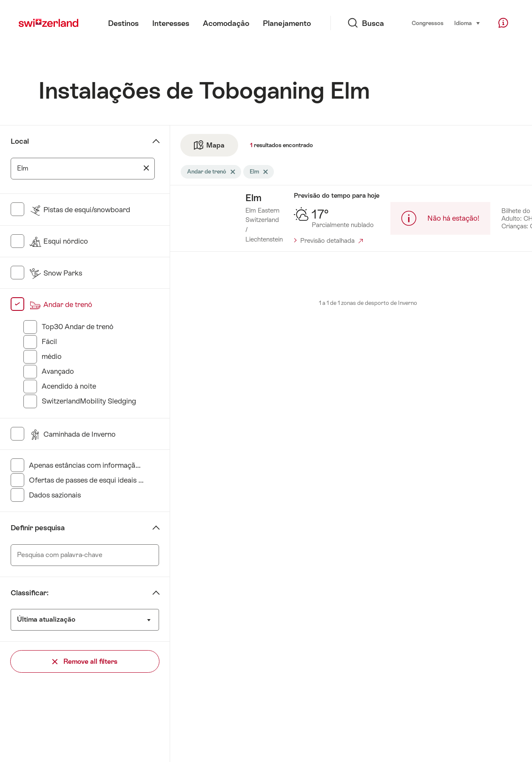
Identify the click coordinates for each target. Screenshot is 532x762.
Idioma (467, 23)
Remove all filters (85, 661)
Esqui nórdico (58, 241)
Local (20, 141)
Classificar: (30, 593)
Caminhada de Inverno (72, 434)
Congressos (428, 23)
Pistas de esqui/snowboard (80, 210)
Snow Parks (55, 273)
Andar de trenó (61, 304)
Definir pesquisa (38, 528)
